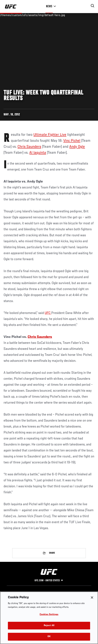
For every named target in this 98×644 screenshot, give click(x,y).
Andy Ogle (77, 147)
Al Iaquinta (38, 153)
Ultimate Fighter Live (50, 135)
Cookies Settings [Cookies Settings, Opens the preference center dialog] (49, 615)
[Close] (92, 597)
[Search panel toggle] (93, 6)
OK (49, 637)
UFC (48, 313)
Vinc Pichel (72, 141)
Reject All (49, 626)
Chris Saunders (29, 147)
